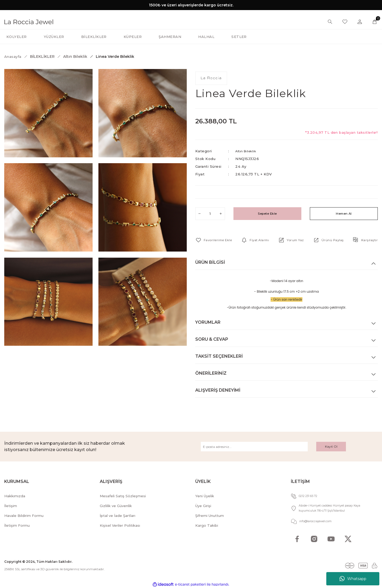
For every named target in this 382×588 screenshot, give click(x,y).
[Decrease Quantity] (199, 214)
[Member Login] (360, 22)
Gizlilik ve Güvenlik (116, 506)
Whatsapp (353, 579)
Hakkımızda (15, 496)
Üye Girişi (203, 506)
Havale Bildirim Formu (24, 516)
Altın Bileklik (247, 151)
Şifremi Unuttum (210, 516)
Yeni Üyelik (205, 496)
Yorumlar (208, 322)
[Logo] (29, 21)
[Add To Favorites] (216, 240)
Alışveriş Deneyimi (218, 390)
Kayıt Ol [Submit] (331, 446)
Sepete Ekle (267, 214)
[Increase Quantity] (221, 214)
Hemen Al (344, 214)
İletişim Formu (17, 525)
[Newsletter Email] (254, 447)
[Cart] (375, 22)
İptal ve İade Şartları (118, 516)
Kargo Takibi (207, 525)
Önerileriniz (211, 373)
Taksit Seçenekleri (219, 356)
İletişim (11, 506)
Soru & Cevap (212, 339)
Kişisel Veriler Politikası (120, 525)
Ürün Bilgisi (210, 262)
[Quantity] (210, 214)
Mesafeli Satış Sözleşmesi (123, 496)
